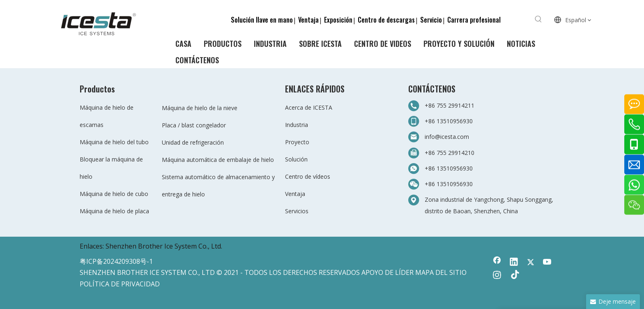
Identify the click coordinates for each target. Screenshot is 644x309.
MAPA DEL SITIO (441, 272)
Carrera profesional (474, 20)
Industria (297, 125)
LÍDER (404, 272)
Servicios (297, 211)
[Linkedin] (514, 263)
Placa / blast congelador (194, 125)
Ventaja (308, 20)
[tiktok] (514, 276)
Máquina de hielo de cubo (114, 194)
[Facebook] (497, 263)
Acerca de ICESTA (309, 107)
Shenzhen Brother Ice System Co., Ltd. (164, 246)
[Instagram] (497, 276)
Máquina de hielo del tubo (114, 142)
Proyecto (297, 142)
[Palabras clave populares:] (538, 19)
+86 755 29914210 (450, 153)
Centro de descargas (386, 20)
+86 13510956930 (449, 121)
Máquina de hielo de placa (114, 211)
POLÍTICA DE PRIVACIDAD (120, 284)
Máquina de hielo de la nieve (200, 108)
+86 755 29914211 (450, 105)
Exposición (338, 20)
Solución (296, 159)
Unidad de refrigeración (193, 142)
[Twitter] (531, 263)
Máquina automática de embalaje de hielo (218, 160)
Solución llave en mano (262, 20)
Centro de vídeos (308, 176)
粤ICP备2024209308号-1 (116, 261)
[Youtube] (547, 263)
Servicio (431, 20)
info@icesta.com (447, 137)
